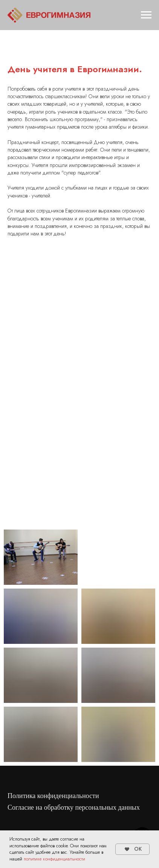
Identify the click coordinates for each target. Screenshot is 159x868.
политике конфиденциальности (54, 859)
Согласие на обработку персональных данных (74, 807)
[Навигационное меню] (146, 15)
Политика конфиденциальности (53, 796)
